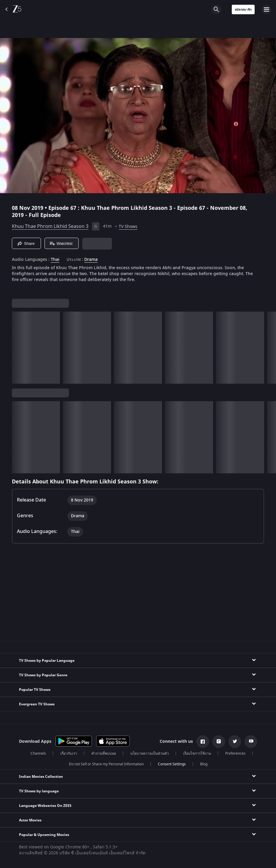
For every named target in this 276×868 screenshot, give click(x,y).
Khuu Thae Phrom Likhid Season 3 (50, 226)
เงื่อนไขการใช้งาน (197, 753)
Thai (55, 260)
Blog (204, 764)
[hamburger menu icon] (267, 9)
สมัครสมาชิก (243, 10)
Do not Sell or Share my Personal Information (106, 764)
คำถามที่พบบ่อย (104, 753)
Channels (38, 753)
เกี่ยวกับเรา (69, 753)
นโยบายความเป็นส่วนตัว (150, 753)
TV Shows (128, 227)
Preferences (235, 753)
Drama (91, 260)
